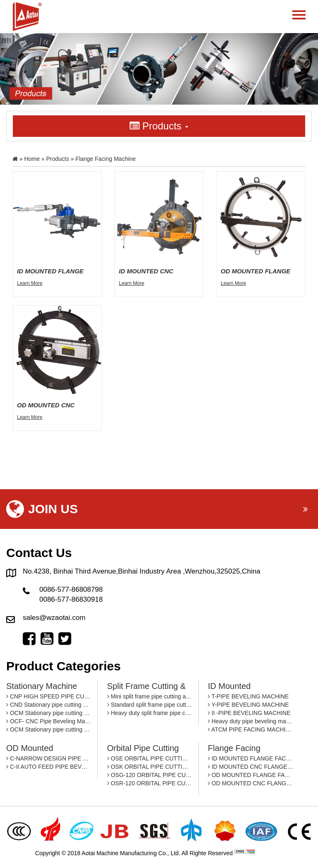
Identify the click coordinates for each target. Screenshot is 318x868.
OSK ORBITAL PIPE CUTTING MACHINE (150, 767)
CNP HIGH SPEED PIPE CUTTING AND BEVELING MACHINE (49, 696)
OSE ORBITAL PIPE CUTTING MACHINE (150, 758)
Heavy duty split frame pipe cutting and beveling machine (150, 713)
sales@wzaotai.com (54, 618)
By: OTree (270, 853)
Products (58, 159)
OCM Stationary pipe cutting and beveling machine (49, 713)
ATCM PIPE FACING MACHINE (251, 729)
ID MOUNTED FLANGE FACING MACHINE (251, 758)
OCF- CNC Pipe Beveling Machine (49, 721)
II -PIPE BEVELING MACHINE (249, 713)
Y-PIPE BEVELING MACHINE (248, 705)
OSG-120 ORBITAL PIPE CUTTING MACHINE (150, 775)
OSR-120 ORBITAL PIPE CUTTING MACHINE (150, 783)
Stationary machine (42, 686)
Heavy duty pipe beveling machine (251, 721)
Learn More (30, 283)
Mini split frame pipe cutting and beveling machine (150, 696)
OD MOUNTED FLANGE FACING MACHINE (251, 775)
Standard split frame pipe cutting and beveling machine (150, 705)
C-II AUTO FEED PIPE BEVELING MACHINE (49, 767)
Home (32, 159)
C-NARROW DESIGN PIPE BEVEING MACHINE (49, 758)
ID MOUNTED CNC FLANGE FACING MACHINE (251, 767)
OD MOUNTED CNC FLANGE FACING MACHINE (251, 783)
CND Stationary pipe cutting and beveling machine (49, 705)
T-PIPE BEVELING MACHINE (248, 696)
